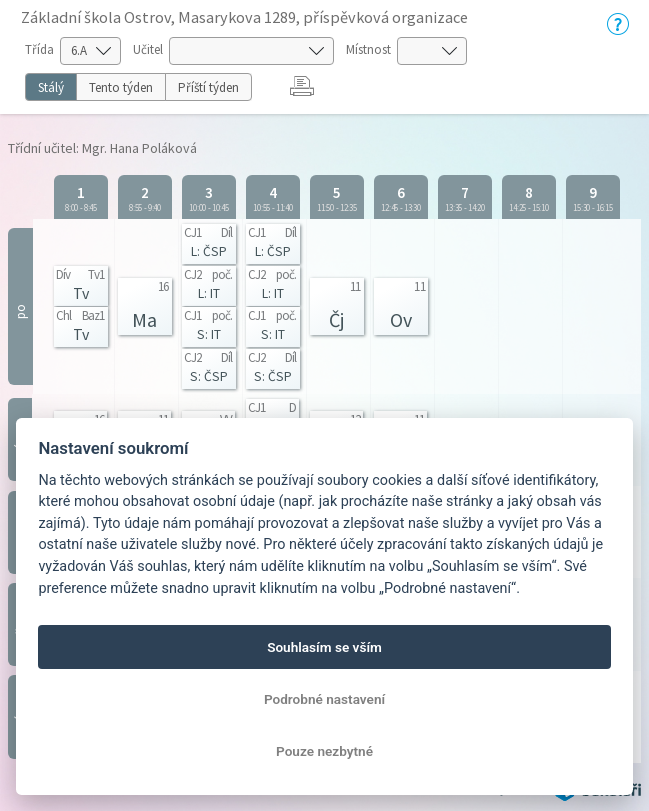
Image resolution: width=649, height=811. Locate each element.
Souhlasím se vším (324, 647)
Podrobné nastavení (324, 699)
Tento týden (121, 87)
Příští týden (208, 87)
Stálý (51, 87)
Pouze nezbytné (324, 751)
